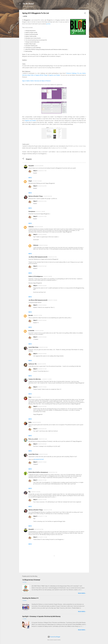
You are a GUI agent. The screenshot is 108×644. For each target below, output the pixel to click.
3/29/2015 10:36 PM (36, 492)
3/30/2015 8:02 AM (42, 429)
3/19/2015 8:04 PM (48, 196)
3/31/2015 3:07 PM (39, 529)
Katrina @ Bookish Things (36, 196)
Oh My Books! (28, 4)
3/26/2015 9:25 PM (42, 406)
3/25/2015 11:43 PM (47, 379)
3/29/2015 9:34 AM (43, 454)
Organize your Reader (54, 75)
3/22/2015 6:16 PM (42, 201)
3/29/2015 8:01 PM (53, 472)
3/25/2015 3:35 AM (39, 331)
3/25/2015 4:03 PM (42, 364)
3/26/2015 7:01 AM (42, 369)
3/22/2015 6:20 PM (42, 186)
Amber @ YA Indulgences (36, 276)
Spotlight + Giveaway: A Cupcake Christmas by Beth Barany (41, 616)
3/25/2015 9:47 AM (42, 266)
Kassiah (31, 315)
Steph (30, 181)
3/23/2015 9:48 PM (48, 276)
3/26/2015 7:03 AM (42, 387)
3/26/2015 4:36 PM (36, 397)
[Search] (88, 4)
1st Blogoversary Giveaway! (31, 580)
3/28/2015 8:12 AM (43, 439)
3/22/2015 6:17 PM (42, 171)
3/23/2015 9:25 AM (38, 227)
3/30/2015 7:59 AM (42, 462)
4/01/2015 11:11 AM (42, 516)
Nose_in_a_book (33, 439)
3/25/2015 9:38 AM (42, 305)
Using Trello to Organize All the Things (37, 75)
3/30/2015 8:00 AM (42, 444)
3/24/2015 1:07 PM (38, 315)
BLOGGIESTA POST (39, 459)
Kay (29, 492)
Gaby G (35, 171)
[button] (85, 13)
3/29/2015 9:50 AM (43, 245)
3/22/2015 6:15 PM (42, 216)
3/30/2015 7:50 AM (42, 500)
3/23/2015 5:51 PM (52, 257)
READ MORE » (82, 593)
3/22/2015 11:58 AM (40, 211)
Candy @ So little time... (35, 379)
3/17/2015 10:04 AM (37, 181)
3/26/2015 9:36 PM (36, 422)
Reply (30, 178)
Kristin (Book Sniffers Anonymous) (38, 472)
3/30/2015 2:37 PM (48, 510)
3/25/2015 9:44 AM (42, 286)
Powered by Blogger (54, 637)
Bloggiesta (29, 159)
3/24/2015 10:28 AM (53, 300)
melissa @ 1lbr (33, 364)
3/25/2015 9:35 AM (42, 337)
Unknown (31, 227)
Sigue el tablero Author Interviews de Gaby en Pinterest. (37, 81)
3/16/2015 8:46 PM (39, 166)
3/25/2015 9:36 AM (42, 320)
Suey (30, 397)
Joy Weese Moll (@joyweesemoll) (38, 257)
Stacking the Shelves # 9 (30, 598)
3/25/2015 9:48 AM (42, 234)
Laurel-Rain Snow (33, 347)
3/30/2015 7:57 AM (42, 480)
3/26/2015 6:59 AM (42, 354)
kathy (30, 422)
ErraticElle (31, 331)
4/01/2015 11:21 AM (42, 537)
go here (48, 24)
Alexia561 (31, 166)
